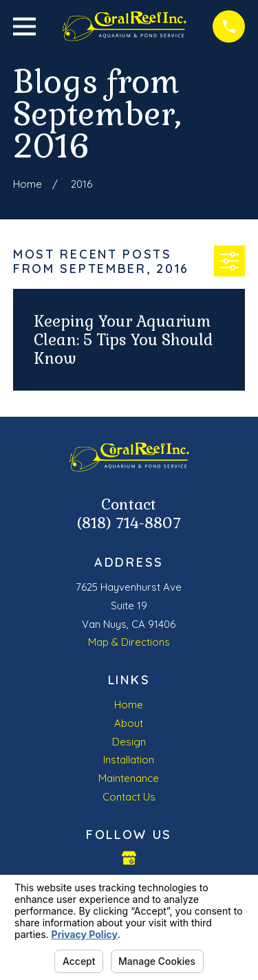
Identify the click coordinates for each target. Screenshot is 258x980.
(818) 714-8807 (129, 523)
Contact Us (129, 797)
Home (129, 705)
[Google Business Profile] (129, 858)
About (129, 723)
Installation (129, 760)
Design (129, 742)
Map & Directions (129, 642)
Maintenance (129, 778)
